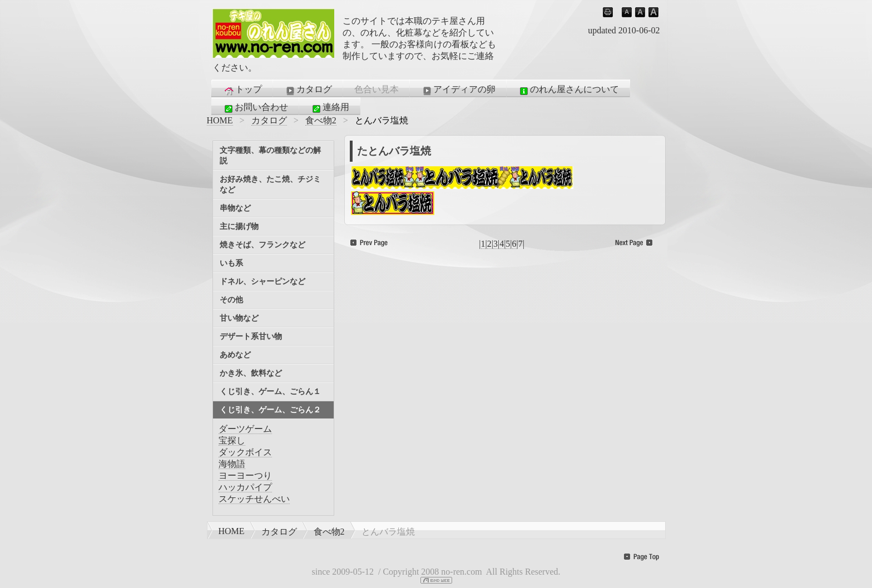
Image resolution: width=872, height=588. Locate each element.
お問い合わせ (255, 108)
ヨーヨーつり (245, 475)
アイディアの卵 (458, 90)
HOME (220, 120)
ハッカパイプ (245, 487)
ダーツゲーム (245, 429)
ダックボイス (245, 452)
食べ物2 (321, 120)
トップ (242, 90)
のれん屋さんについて (568, 90)
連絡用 (330, 108)
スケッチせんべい (254, 499)
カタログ (308, 90)
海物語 (232, 464)
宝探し (232, 440)
